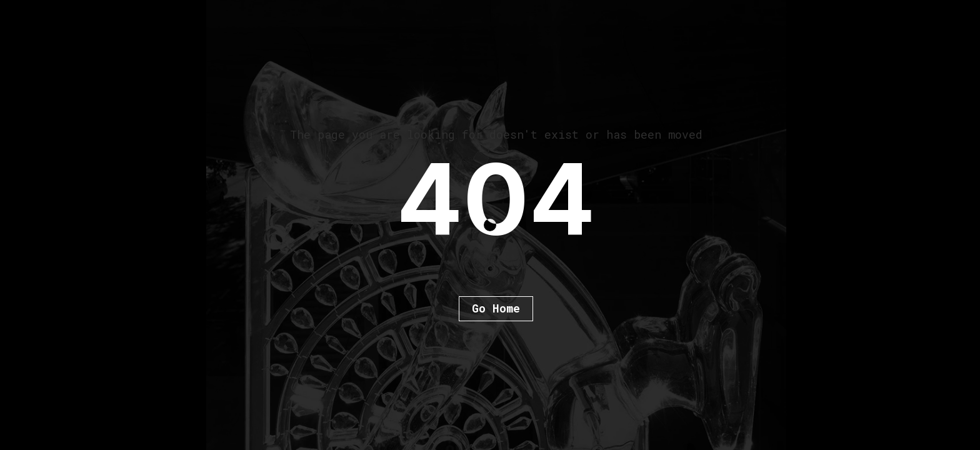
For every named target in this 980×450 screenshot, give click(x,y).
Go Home (496, 308)
